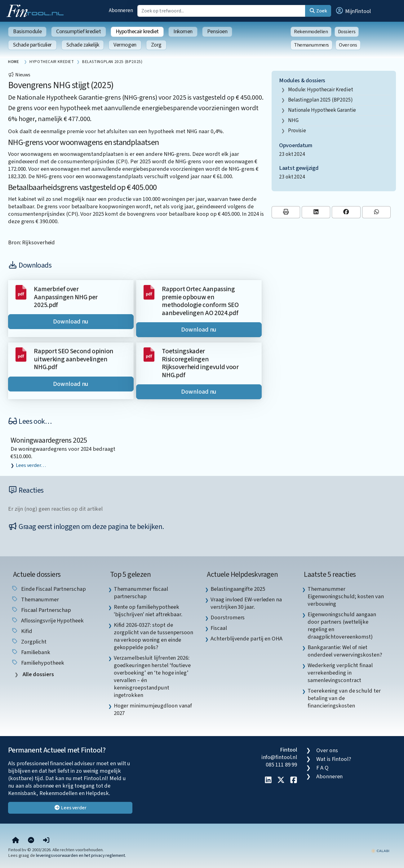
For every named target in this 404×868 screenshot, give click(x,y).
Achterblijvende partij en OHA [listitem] (246, 639)
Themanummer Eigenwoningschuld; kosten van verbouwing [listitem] (346, 596)
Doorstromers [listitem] (228, 617)
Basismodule (27, 32)
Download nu (71, 322)
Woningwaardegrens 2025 (49, 440)
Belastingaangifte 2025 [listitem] (238, 589)
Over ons (348, 45)
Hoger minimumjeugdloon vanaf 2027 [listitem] (153, 709)
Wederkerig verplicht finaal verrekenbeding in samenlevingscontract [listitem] (340, 673)
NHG (293, 120)
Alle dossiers (38, 674)
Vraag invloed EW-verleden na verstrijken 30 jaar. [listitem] (246, 603)
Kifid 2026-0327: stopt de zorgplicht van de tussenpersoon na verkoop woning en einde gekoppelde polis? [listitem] (153, 636)
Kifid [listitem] (22, 631)
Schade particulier (32, 45)
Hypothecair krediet (137, 32)
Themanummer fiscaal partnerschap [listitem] (141, 593)
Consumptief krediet (78, 32)
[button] (353, 11)
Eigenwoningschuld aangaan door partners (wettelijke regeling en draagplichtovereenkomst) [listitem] (342, 626)
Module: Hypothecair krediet (321, 90)
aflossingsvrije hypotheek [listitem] (47, 621)
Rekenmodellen (311, 32)
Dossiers (347, 32)
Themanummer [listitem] (35, 599)
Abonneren (121, 10)
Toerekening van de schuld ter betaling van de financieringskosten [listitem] (344, 698)
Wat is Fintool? (334, 759)
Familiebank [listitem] (31, 652)
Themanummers (311, 45)
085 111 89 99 (281, 765)
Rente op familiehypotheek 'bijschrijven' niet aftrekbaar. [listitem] (148, 611)
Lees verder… (31, 465)
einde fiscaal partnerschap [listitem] (49, 589)
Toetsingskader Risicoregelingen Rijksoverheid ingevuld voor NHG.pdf (200, 363)
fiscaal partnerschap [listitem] (41, 610)
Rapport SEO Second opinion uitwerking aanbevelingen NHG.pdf (74, 359)
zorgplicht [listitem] (29, 642)
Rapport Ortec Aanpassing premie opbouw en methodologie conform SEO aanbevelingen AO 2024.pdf (200, 301)
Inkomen (183, 32)
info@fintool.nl (279, 757)
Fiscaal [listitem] (219, 628)
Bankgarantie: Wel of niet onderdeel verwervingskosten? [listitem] (345, 651)
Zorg (156, 45)
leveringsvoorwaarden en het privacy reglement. (81, 855)
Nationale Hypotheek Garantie (322, 110)
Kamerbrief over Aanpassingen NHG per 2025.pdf (66, 297)
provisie (297, 131)
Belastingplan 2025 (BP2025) (320, 100)
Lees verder (70, 808)
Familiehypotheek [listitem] (38, 663)
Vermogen (125, 45)
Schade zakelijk (83, 45)
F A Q (322, 768)
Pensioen (217, 32)
